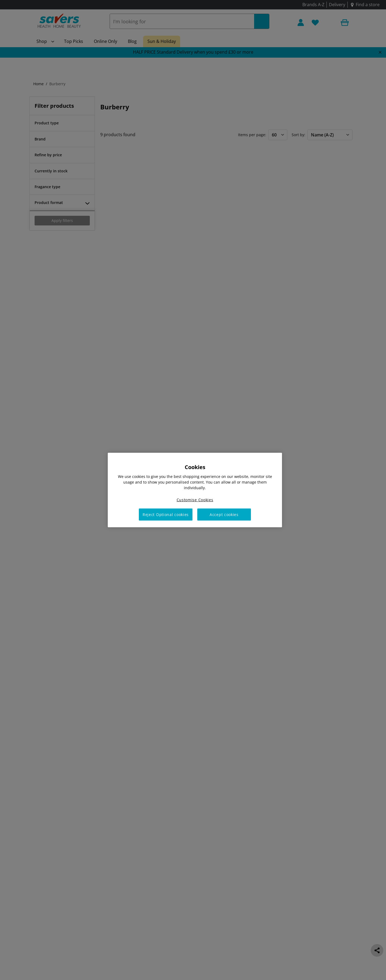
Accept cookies (224, 515)
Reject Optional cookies (166, 515)
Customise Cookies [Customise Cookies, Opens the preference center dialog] (195, 500)
